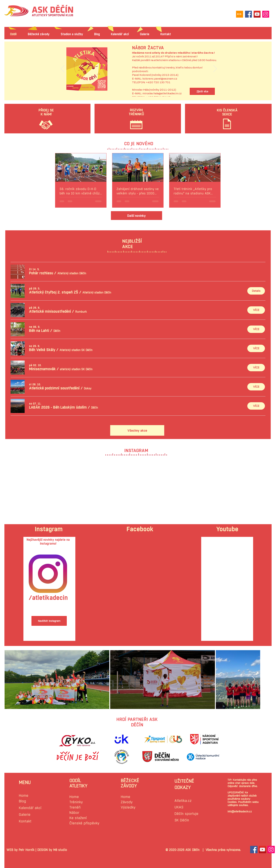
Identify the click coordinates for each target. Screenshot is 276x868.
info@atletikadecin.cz (240, 811)
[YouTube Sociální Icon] (262, 850)
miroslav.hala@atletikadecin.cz (162, 94)
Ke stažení (78, 818)
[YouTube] (257, 14)
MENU (25, 782)
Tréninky (76, 802)
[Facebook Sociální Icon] (254, 850)
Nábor (74, 813)
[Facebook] (248, 14)
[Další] (215, 69)
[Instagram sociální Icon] (271, 850)
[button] (41, 273)
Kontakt (25, 821)
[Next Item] (254, 679)
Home (24, 796)
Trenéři (75, 807)
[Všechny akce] (137, 430)
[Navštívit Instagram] (49, 621)
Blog (22, 801)
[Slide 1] (139, 89)
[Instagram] (266, 14)
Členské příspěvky (84, 823)
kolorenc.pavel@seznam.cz (160, 79)
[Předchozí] (62, 69)
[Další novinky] (137, 216)
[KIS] (240, 14)
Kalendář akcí (30, 808)
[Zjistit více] (202, 91)
